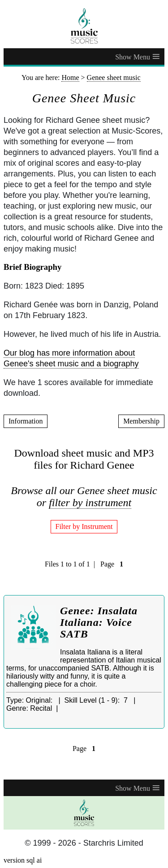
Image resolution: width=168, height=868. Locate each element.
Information (26, 421)
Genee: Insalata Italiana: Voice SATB (99, 622)
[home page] (84, 26)
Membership (141, 421)
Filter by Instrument (84, 526)
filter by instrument (90, 503)
